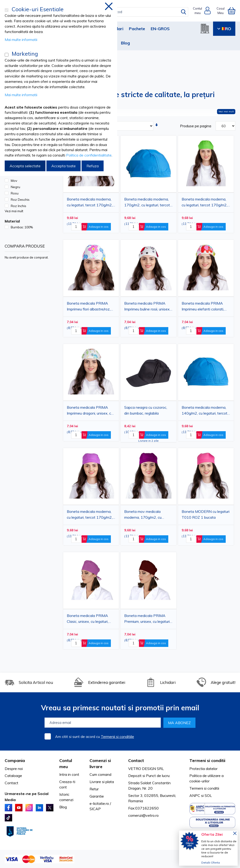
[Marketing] (7, 55)
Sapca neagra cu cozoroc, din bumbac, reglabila (146, 410)
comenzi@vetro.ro (143, 815)
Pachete (137, 29)
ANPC (195, 795)
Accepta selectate (25, 166)
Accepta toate (64, 166)
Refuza (93, 166)
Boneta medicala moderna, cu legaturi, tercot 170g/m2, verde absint (204, 203)
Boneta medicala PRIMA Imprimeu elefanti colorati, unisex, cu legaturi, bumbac (204, 307)
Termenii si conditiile (117, 737)
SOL (208, 795)
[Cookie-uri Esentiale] (7, 10)
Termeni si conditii (204, 788)
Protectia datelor (203, 769)
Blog (125, 43)
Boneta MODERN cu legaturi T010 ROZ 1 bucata (206, 514)
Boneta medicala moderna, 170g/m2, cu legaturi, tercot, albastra (147, 203)
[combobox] (124, 12)
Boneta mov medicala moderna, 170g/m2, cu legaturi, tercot (143, 515)
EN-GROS (160, 29)
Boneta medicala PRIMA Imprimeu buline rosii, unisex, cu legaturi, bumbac (147, 307)
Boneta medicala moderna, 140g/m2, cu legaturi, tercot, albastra (205, 411)
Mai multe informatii (21, 40)
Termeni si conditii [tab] (207, 760)
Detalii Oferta (211, 863)
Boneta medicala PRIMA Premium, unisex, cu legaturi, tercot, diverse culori (147, 619)
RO (224, 29)
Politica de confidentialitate (89, 155)
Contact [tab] (136, 760)
